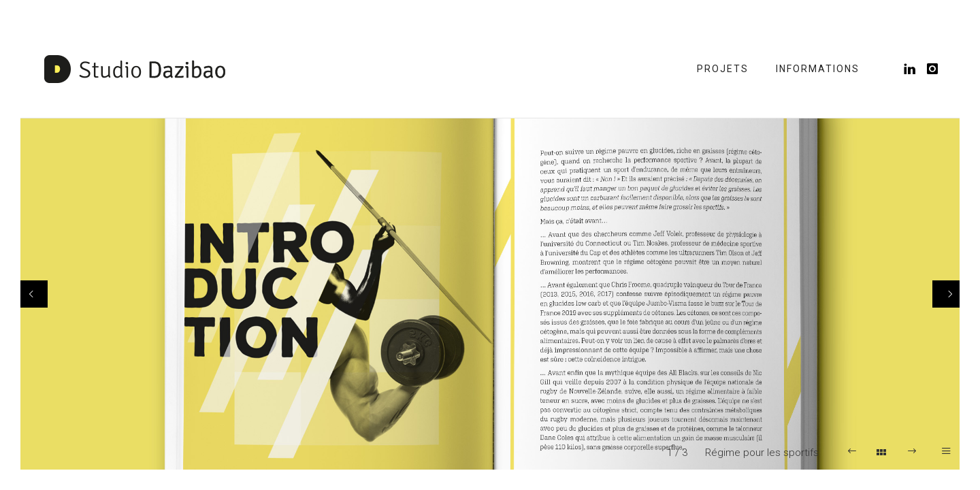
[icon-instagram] (933, 69)
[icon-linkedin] (914, 69)
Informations (818, 69)
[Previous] (34, 294)
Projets (723, 69)
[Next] (946, 294)
